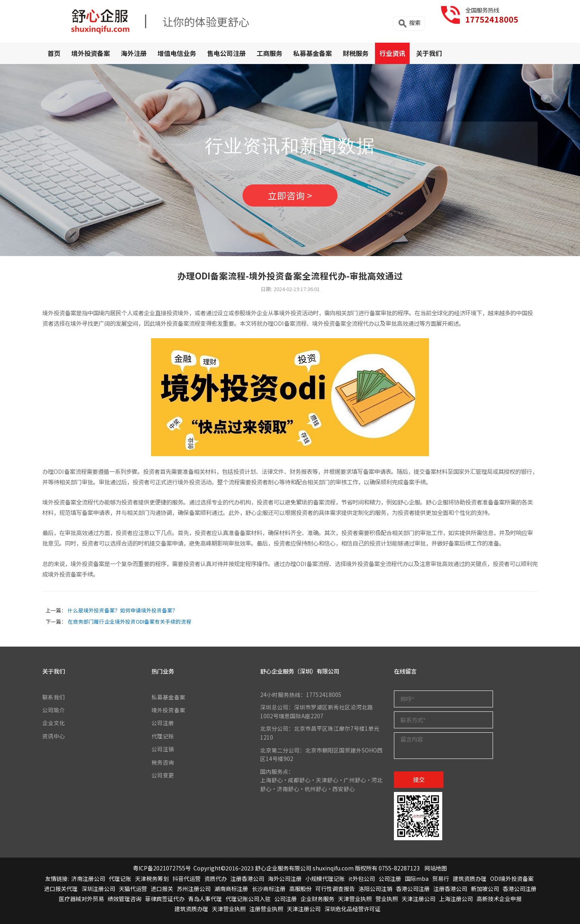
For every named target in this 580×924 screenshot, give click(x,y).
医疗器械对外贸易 (81, 899)
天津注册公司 (418, 899)
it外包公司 (362, 879)
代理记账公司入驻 (248, 899)
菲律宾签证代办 (165, 899)
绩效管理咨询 (124, 899)
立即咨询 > (290, 195)
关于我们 (429, 53)
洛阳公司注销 (375, 889)
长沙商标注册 (269, 889)
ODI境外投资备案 (512, 879)
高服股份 (300, 889)
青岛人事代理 (205, 899)
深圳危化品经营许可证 (352, 909)
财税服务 (356, 53)
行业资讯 (392, 53)
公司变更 (163, 775)
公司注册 (163, 723)
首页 (54, 53)
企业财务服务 (317, 899)
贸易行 (441, 879)
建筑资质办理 (470, 879)
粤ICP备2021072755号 (162, 868)
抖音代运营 (186, 879)
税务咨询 (163, 762)
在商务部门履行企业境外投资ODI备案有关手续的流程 (129, 621)
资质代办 (215, 879)
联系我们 (54, 697)
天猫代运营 (133, 889)
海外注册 (134, 53)
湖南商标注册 (231, 889)
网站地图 (436, 868)
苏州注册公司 (194, 889)
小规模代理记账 (325, 879)
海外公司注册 (285, 879)
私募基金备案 (313, 53)
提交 (419, 779)
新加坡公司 (485, 889)
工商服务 (269, 53)
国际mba (417, 879)
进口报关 (162, 889)
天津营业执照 (355, 899)
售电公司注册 (226, 53)
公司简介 (54, 710)
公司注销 (163, 749)
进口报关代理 (61, 889)
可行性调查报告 (335, 889)
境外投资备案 (91, 53)
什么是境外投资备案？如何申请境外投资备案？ (123, 610)
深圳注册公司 (98, 889)
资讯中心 (54, 736)
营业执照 (387, 899)
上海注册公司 (456, 899)
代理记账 (163, 736)
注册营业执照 (266, 909)
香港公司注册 (413, 889)
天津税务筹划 (152, 879)
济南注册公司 (88, 879)
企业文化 (54, 723)
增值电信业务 (177, 53)
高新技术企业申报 (499, 899)
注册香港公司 (247, 879)
